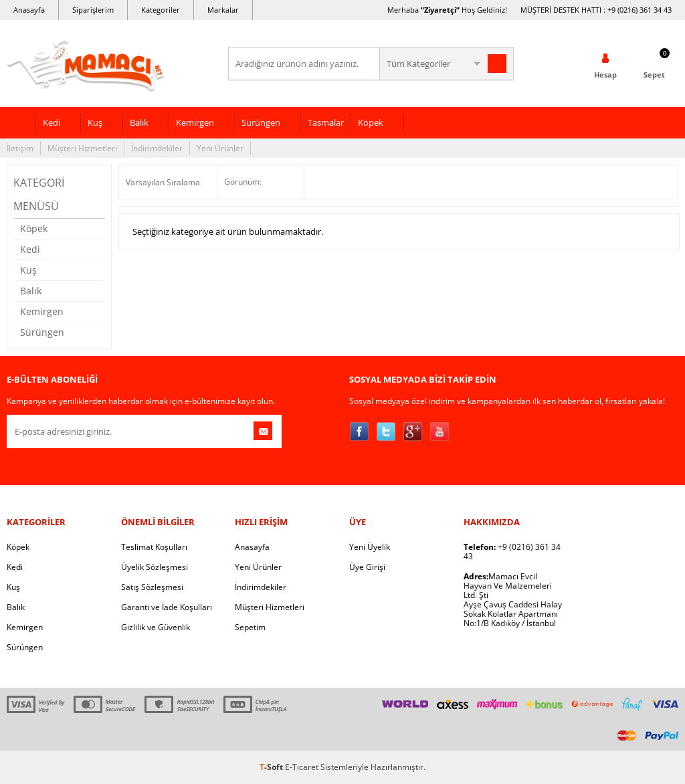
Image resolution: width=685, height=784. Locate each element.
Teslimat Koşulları (154, 547)
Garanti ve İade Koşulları (167, 607)
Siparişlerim (93, 10)
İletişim (20, 148)
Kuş (95, 122)
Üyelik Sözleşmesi (155, 567)
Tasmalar (326, 122)
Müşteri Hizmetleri (82, 148)
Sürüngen (261, 122)
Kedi (52, 122)
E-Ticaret (302, 767)
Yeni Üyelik (370, 547)
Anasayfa (29, 10)
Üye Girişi (367, 567)
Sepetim (250, 627)
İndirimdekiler (157, 148)
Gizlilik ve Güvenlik (156, 627)
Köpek (371, 122)
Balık (139, 122)
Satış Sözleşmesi (152, 587)
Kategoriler (161, 10)
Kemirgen (195, 122)
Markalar (223, 10)
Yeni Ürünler (220, 148)
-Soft (272, 767)
